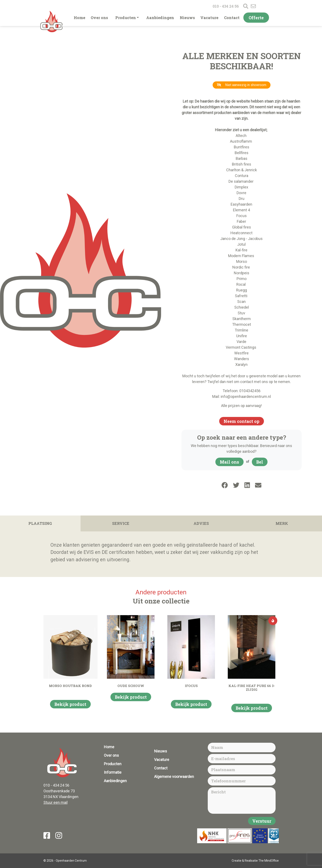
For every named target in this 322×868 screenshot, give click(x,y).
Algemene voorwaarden (174, 777)
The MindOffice (269, 861)
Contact (232, 18)
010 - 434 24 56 (226, 6)
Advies (201, 523)
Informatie (113, 772)
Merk (282, 523)
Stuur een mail (56, 802)
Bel (260, 462)
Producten (126, 18)
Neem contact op (242, 421)
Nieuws (187, 18)
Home (79, 18)
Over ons (99, 18)
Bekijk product (70, 704)
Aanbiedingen (160, 18)
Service (121, 523)
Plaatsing (40, 523)
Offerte (256, 18)
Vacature (209, 18)
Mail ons (229, 462)
